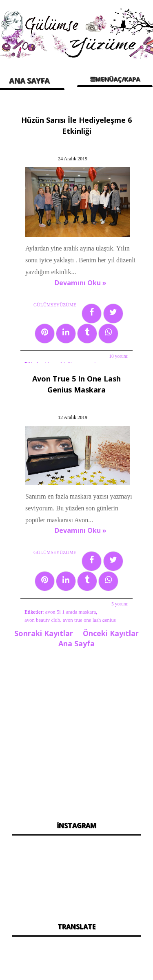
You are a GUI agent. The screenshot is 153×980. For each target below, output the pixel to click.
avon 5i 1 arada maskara (71, 612)
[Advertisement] (76, 732)
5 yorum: (120, 604)
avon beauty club (42, 620)
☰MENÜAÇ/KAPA (115, 79)
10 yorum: (119, 356)
